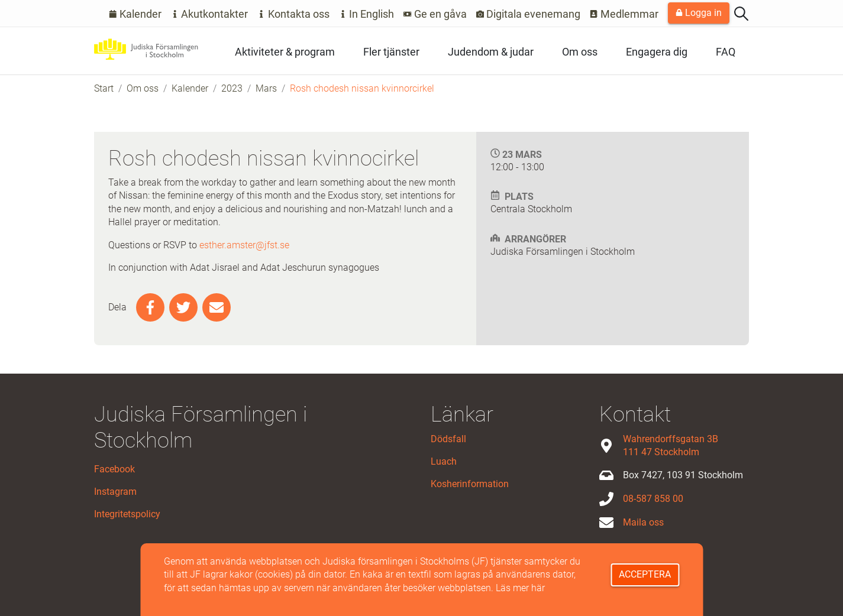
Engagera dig (657, 52)
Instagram (115, 492)
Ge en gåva (435, 14)
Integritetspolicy (127, 514)
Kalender (135, 14)
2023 (232, 88)
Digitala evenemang (529, 14)
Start (104, 88)
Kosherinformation (470, 484)
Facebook (114, 469)
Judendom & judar (491, 52)
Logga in (699, 13)
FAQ (726, 52)
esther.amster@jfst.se (244, 245)
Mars (266, 88)
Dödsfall (448, 439)
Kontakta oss (293, 14)
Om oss (580, 52)
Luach (444, 461)
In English (367, 14)
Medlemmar (624, 14)
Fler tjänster (391, 52)
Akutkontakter (210, 14)
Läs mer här (520, 588)
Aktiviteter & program (285, 52)
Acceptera (645, 574)
